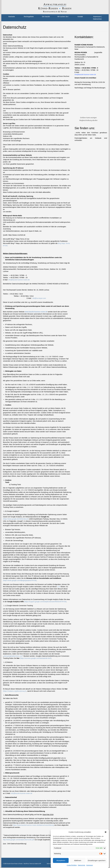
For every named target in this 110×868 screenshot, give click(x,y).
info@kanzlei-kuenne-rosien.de (19, 280)
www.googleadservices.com (13, 656)
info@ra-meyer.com (39, 298)
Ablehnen (78, 860)
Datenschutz (82, 865)
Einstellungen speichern (97, 860)
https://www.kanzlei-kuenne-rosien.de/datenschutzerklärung (33, 825)
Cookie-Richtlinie (72, 865)
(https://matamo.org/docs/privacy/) (15, 691)
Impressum (90, 865)
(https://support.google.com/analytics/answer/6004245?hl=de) (45, 602)
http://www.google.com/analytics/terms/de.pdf (19, 840)
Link (59, 587)
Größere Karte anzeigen (88, 118)
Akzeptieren (61, 860)
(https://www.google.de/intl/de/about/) (16, 519)
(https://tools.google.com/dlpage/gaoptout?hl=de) (20, 580)
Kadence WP (38, 864)
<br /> (87, 102)
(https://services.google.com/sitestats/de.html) (36, 658)
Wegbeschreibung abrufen (88, 120)
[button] (106, 832)
